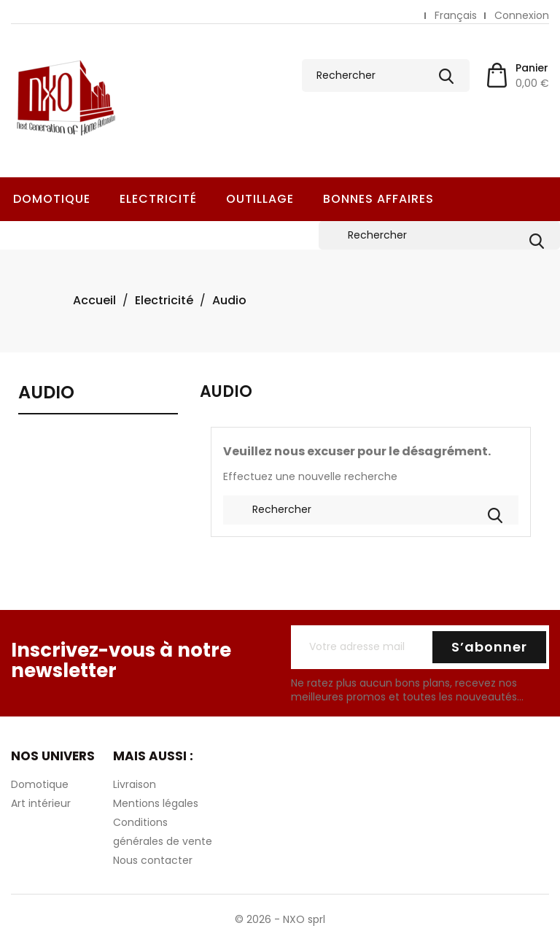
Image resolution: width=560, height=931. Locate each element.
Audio (46, 394)
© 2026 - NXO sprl (280, 919)
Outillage (260, 199)
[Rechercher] (386, 76)
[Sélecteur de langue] (456, 16)
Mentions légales (156, 803)
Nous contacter (153, 860)
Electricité (158, 199)
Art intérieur (41, 803)
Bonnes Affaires (378, 199)
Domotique (52, 199)
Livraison (135, 784)
